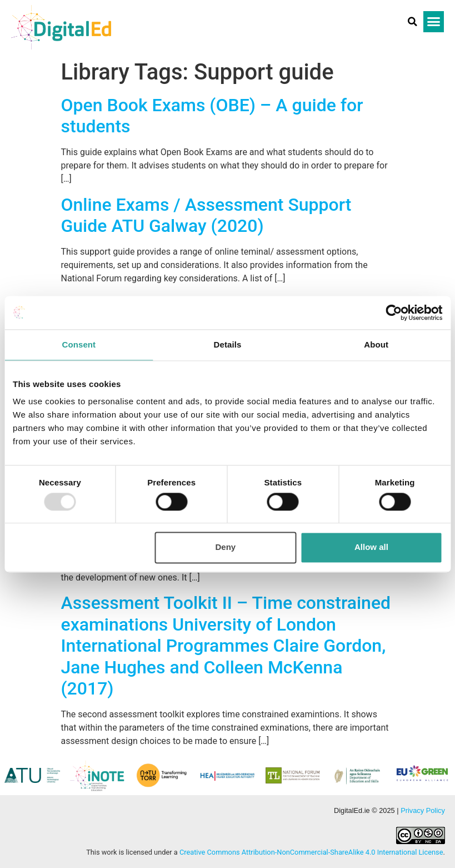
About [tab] (376, 344)
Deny (226, 547)
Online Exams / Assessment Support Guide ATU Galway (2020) (206, 215)
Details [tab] (228, 344)
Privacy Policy (423, 810)
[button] (413, 22)
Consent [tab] (79, 344)
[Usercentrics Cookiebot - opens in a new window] (394, 313)
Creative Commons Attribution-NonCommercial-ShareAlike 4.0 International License (311, 852)
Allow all (371, 547)
